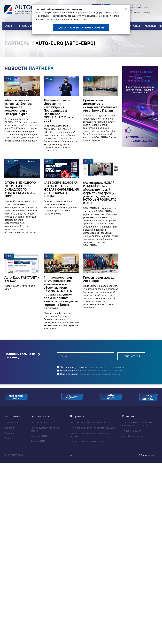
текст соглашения (55, 19)
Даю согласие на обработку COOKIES (81, 28)
